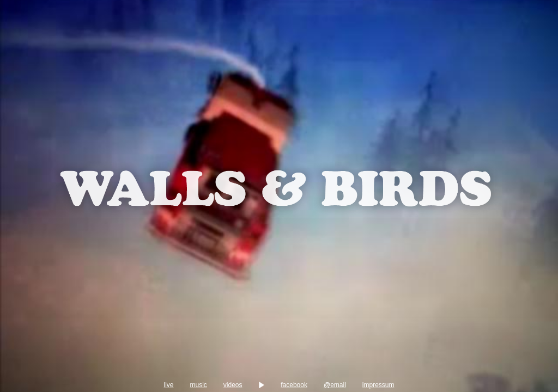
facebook (368, 372)
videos (205, 372)
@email (450, 372)
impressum (41, 385)
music (122, 372)
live (41, 372)
